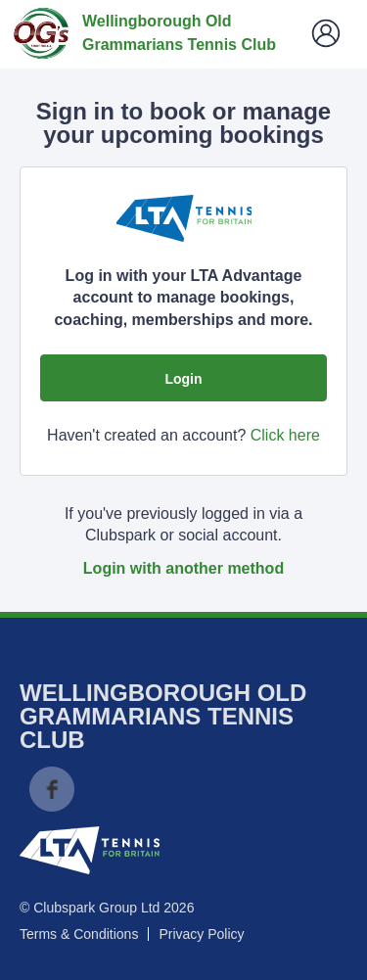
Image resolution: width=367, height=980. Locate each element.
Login (183, 379)
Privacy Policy (201, 934)
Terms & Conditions (79, 934)
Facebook (52, 789)
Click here (285, 435)
